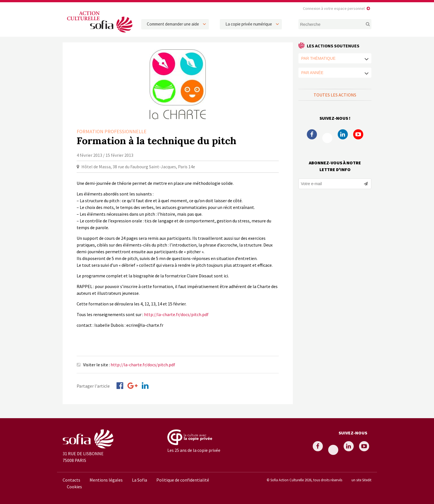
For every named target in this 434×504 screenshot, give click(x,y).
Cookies (74, 487)
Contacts (71, 480)
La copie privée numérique (249, 24)
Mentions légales (106, 480)
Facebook (312, 134)
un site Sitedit (361, 480)
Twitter (327, 138)
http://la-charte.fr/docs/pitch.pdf (176, 314)
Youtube (358, 134)
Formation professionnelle (112, 131)
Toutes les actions (335, 95)
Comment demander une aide (173, 24)
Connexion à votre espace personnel (334, 8)
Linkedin (343, 134)
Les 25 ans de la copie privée (194, 450)
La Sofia (140, 480)
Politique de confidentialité (183, 480)
